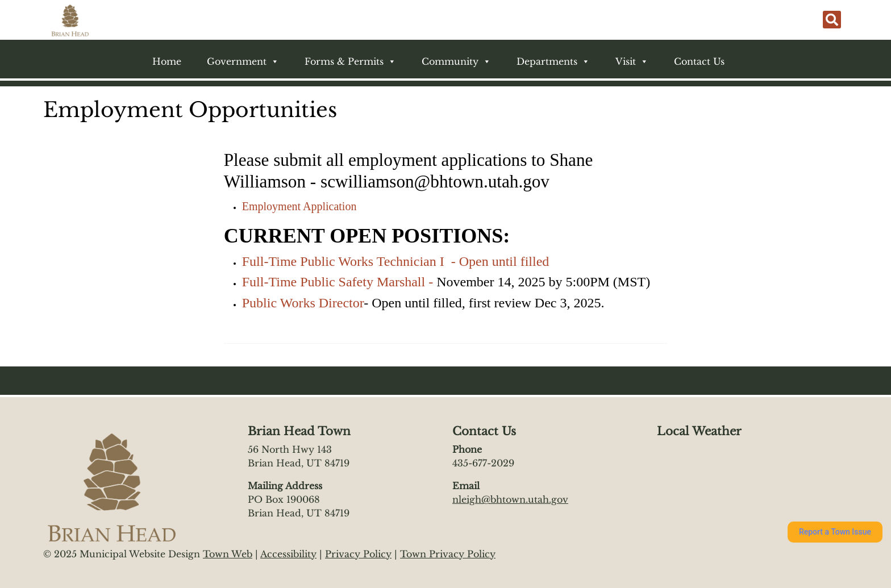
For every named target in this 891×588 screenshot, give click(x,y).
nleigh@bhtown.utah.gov (510, 499)
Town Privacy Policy (448, 554)
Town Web (228, 554)
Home (167, 61)
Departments (553, 61)
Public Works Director (303, 303)
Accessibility (288, 554)
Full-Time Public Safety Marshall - (339, 282)
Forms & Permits (350, 61)
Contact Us (699, 61)
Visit (632, 61)
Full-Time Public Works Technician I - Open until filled (396, 261)
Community (456, 61)
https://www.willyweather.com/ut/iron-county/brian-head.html (713, 483)
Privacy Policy (358, 554)
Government (243, 61)
